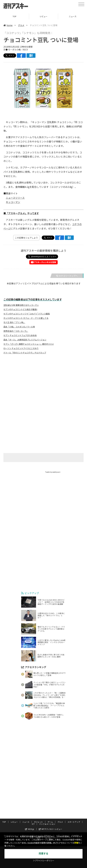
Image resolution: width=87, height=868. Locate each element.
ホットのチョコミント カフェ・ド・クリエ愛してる (26, 318)
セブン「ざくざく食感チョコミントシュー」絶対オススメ (29, 344)
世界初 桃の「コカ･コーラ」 (16, 331)
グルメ (21, 25)
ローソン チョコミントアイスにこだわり (21, 348)
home (8, 25)
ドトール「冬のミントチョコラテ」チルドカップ (25, 353)
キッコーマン (13, 202)
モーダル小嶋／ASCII (18, 50)
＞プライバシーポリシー (44, 861)
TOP (15, 16)
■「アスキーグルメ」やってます (21, 213)
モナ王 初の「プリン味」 (14, 322)
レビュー (44, 16)
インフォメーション (47, 824)
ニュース (26, 822)
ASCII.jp (30, 829)
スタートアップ (74, 822)
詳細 (76, 843)
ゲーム (50, 822)
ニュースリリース (15, 198)
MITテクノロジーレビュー (50, 829)
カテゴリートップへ (67, 276)
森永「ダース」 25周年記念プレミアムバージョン (25, 340)
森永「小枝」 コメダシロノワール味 (19, 327)
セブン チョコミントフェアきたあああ (20, 335)
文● (6, 50)
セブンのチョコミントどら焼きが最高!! (20, 309)
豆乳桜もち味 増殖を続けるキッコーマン (21, 305)
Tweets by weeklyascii (53, 472)
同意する (44, 854)
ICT (33, 824)
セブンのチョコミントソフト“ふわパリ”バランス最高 (27, 314)
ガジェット (38, 822)
